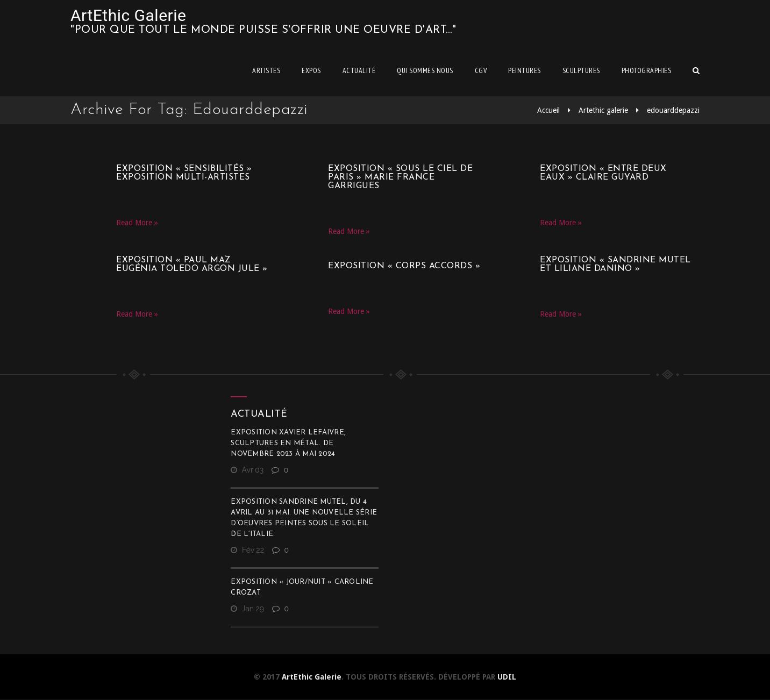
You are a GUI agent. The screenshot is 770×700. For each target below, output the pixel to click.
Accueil (548, 110)
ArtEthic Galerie (128, 15)
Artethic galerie (603, 110)
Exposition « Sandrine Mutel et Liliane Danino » (615, 265)
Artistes (266, 70)
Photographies (647, 70)
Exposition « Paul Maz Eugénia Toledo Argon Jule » (192, 265)
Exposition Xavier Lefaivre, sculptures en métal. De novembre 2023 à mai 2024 (288, 443)
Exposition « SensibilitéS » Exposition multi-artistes (184, 173)
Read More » (137, 223)
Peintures (525, 70)
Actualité (359, 70)
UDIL (507, 677)
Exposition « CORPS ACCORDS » (404, 266)
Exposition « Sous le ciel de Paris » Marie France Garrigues (400, 177)
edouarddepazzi (673, 110)
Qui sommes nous (425, 70)
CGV (481, 70)
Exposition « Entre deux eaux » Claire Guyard (603, 173)
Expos (311, 70)
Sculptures (581, 70)
